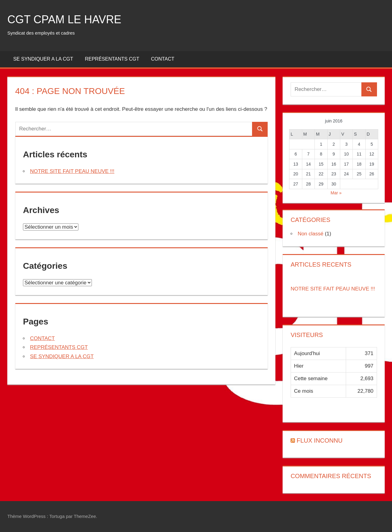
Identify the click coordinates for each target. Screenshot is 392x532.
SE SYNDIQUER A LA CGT (43, 59)
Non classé (311, 234)
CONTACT (163, 59)
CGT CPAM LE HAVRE (64, 19)
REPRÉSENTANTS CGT (112, 59)
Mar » (336, 193)
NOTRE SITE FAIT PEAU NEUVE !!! (72, 171)
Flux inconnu (319, 440)
